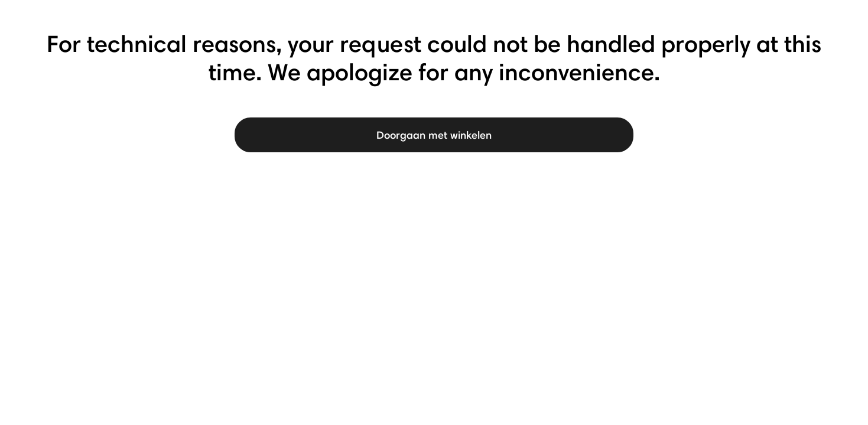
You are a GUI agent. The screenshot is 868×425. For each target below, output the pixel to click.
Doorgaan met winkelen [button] (434, 135)
